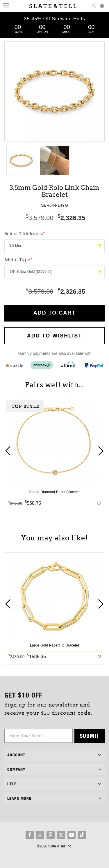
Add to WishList (55, 336)
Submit (90, 736)
